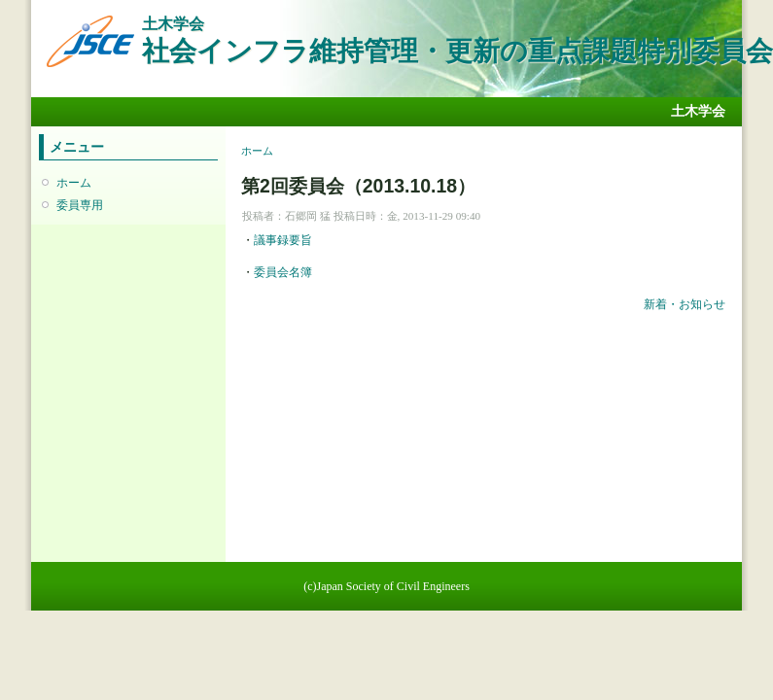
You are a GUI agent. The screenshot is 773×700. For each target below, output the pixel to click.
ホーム (74, 183)
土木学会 (698, 111)
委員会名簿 (283, 272)
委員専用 (80, 205)
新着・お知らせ (685, 304)
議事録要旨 (283, 240)
